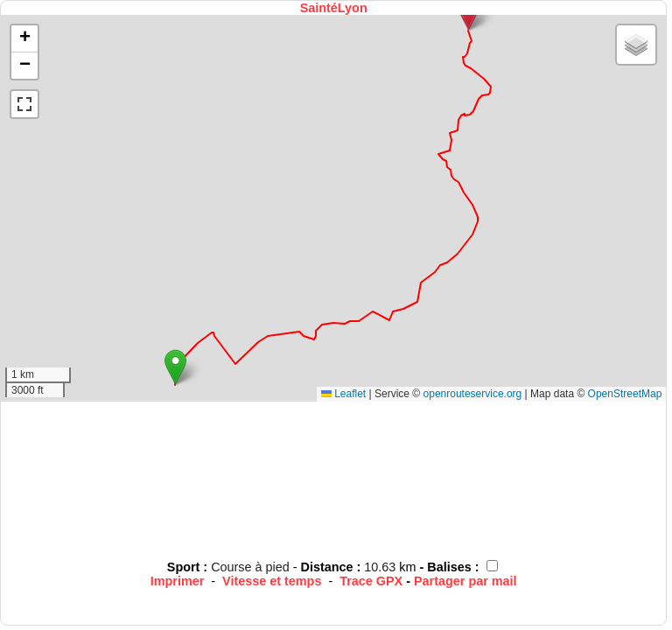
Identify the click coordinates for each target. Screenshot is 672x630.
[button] (175, 367)
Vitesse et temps (272, 581)
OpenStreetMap (625, 394)
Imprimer (178, 581)
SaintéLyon (334, 8)
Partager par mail (465, 581)
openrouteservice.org (473, 394)
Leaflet (343, 394)
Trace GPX (371, 581)
